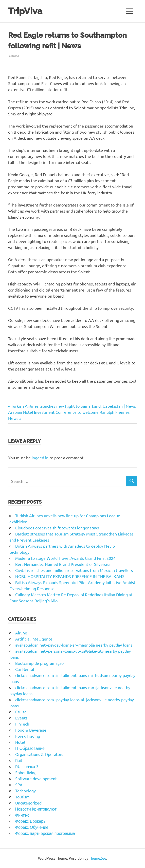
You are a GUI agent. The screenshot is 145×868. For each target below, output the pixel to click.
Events (21, 718)
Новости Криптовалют (36, 809)
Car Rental (25, 669)
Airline (21, 633)
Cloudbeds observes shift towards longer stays (57, 528)
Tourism (22, 797)
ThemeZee (98, 858)
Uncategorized (28, 803)
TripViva (25, 11)
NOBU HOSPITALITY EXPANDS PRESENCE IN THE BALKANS (70, 576)
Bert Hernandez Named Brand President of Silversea (63, 564)
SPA (19, 784)
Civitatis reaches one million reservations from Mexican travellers (74, 570)
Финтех (22, 815)
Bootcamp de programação (39, 663)
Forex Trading (28, 736)
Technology (25, 791)
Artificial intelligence (34, 639)
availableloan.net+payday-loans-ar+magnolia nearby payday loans (74, 645)
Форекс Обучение (32, 827)
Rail (19, 760)
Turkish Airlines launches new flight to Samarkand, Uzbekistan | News (73, 406)
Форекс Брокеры (31, 821)
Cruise (14, 56)
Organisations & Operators (39, 754)
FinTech (22, 724)
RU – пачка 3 (27, 766)
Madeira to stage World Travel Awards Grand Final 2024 (65, 558)
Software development (36, 778)
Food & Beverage (31, 730)
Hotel (20, 742)
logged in (40, 458)
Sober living (26, 772)
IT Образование (30, 748)
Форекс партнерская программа (45, 833)
